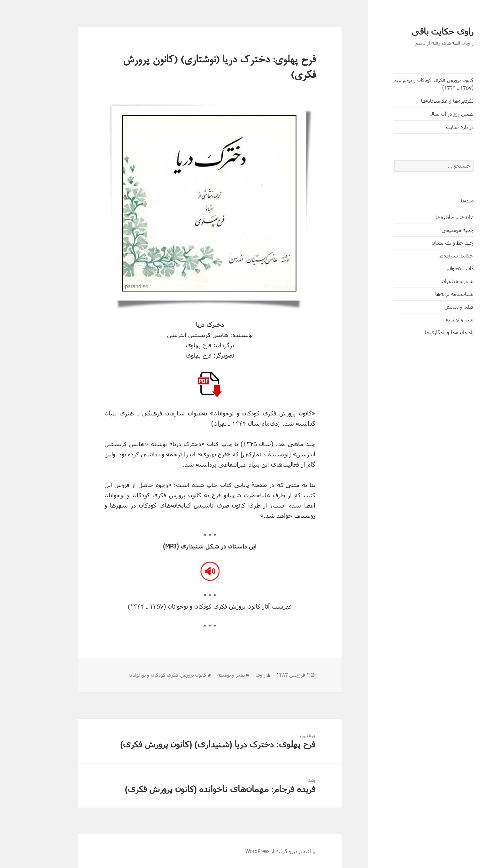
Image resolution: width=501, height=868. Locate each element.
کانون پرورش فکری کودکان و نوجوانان (142, 675)
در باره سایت (435, 127)
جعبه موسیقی (432, 230)
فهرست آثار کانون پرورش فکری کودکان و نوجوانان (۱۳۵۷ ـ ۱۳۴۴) (185, 606)
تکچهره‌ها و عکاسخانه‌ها (422, 101)
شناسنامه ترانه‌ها (429, 294)
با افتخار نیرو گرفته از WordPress (255, 851)
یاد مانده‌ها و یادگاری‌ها (424, 332)
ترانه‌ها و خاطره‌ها (429, 217)
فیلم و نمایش (434, 307)
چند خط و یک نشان (427, 243)
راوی (235, 675)
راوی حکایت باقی (417, 32)
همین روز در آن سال (426, 114)
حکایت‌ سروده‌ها (431, 255)
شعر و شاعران (432, 281)
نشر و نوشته (434, 319)
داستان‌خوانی (434, 268)
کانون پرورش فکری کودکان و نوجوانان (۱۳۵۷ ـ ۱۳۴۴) (409, 84)
